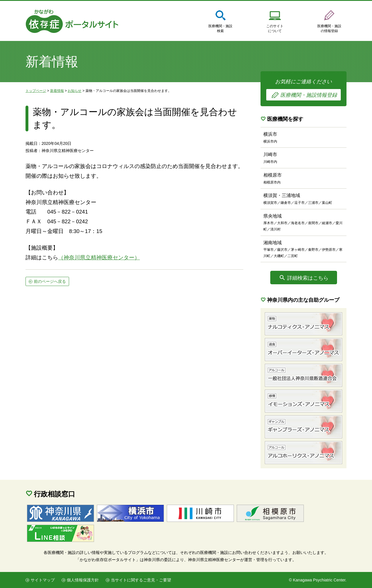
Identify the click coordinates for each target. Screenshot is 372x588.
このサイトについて (275, 28)
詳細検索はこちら (308, 278)
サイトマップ (43, 580)
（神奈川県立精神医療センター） (99, 258)
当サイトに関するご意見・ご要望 (141, 580)
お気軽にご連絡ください (304, 90)
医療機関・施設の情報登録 (329, 28)
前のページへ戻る (50, 281)
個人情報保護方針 (83, 580)
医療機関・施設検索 (220, 28)
